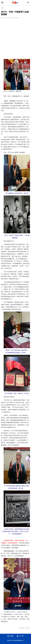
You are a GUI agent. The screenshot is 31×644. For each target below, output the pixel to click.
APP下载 (21, 636)
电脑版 (12, 636)
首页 (2, 8)
